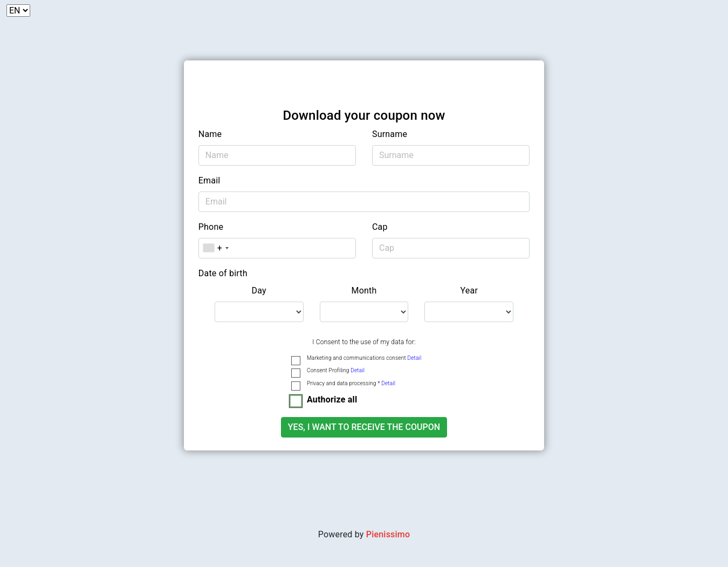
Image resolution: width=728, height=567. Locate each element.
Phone (211, 227)
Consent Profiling (336, 370)
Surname (390, 134)
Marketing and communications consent (364, 358)
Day (259, 291)
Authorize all (332, 399)
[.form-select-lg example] (259, 312)
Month (364, 291)
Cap (380, 227)
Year (469, 291)
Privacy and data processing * (351, 383)
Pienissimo (388, 534)
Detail (414, 358)
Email (210, 180)
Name (210, 134)
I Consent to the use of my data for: (364, 342)
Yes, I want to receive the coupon (364, 427)
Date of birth (223, 273)
